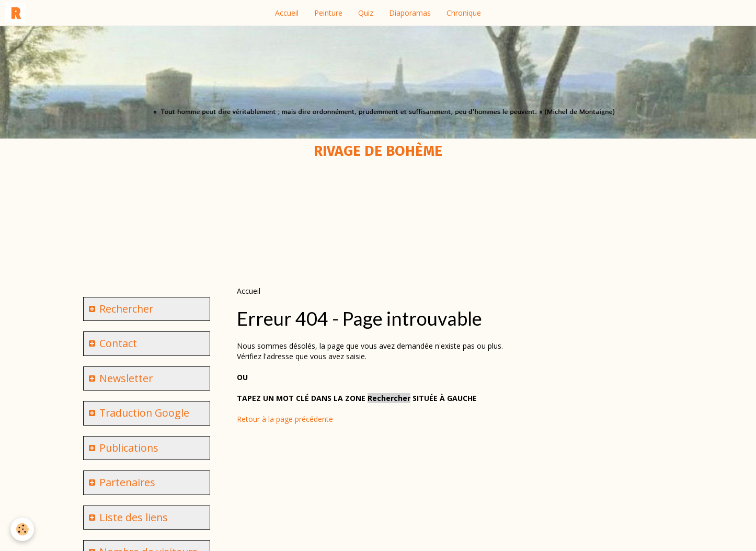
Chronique (464, 13)
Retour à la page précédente (285, 419)
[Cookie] (22, 529)
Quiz (366, 13)
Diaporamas (410, 13)
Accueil (287, 13)
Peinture (328, 13)
